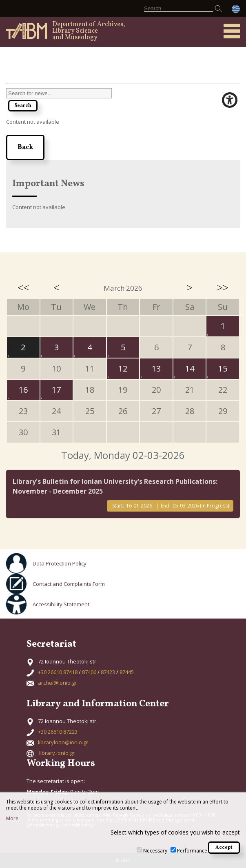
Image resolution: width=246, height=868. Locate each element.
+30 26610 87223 (58, 732)
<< (23, 287)
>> (223, 287)
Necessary (155, 851)
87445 (127, 672)
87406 (89, 672)
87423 (108, 672)
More (12, 819)
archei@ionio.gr (57, 683)
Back (25, 147)
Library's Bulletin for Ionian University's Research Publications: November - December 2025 (115, 486)
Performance (192, 851)
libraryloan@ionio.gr (63, 742)
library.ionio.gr (57, 753)
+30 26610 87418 (58, 672)
